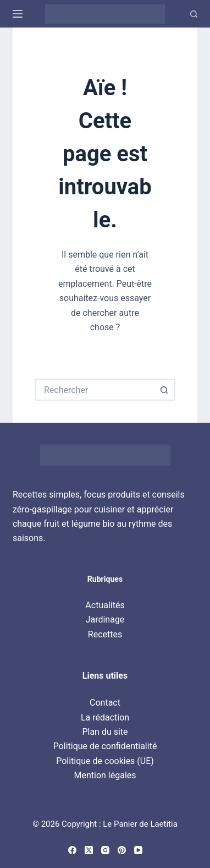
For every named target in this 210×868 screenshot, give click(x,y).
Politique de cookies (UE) (105, 761)
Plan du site (105, 732)
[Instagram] (105, 850)
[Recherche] (194, 14)
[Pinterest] (122, 850)
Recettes (105, 634)
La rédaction (105, 717)
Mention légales (105, 775)
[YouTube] (138, 850)
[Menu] (18, 14)
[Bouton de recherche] (164, 390)
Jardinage (105, 619)
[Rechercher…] (94, 390)
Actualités (105, 605)
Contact (105, 703)
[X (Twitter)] (89, 850)
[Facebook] (72, 850)
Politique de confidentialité (105, 746)
